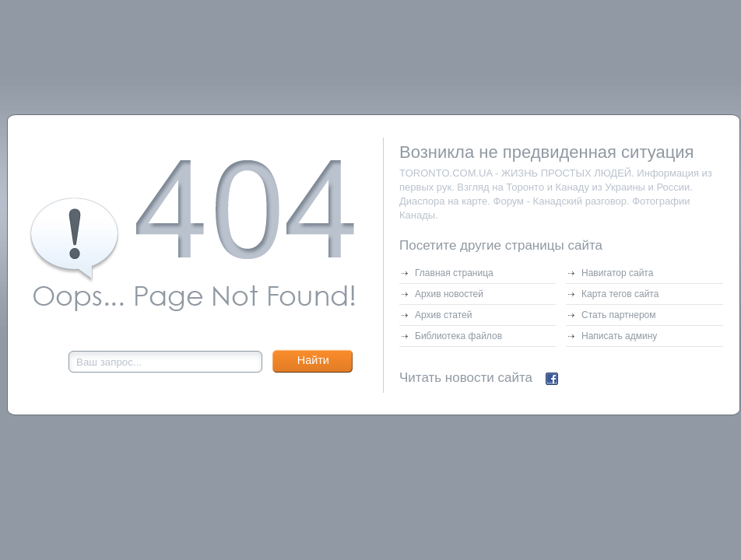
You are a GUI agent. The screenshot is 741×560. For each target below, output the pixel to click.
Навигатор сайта (617, 273)
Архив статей (443, 315)
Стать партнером (619, 315)
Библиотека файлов (458, 336)
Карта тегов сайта (620, 294)
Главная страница (454, 273)
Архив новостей (449, 294)
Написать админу (619, 336)
